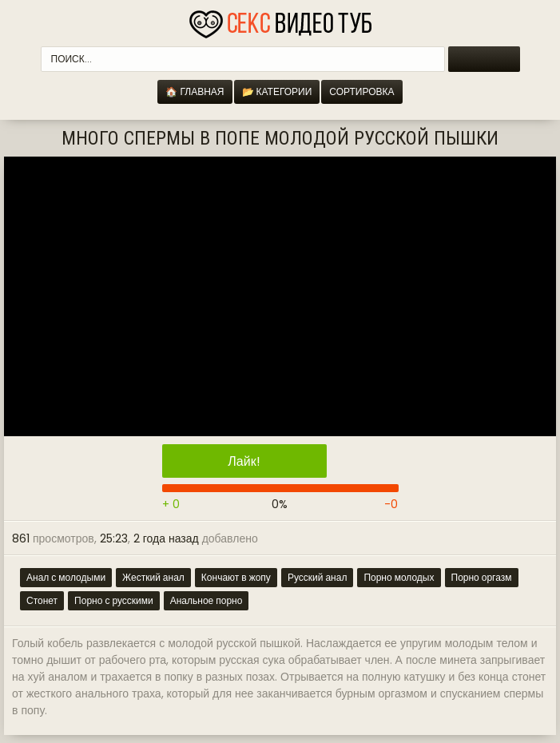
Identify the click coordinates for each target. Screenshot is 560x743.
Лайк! (244, 461)
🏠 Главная (195, 91)
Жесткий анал (153, 577)
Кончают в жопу (236, 577)
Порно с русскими (114, 600)
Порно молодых (399, 577)
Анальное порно (207, 600)
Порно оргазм (482, 577)
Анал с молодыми (66, 577)
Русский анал (318, 577)
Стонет (42, 600)
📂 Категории (277, 91)
